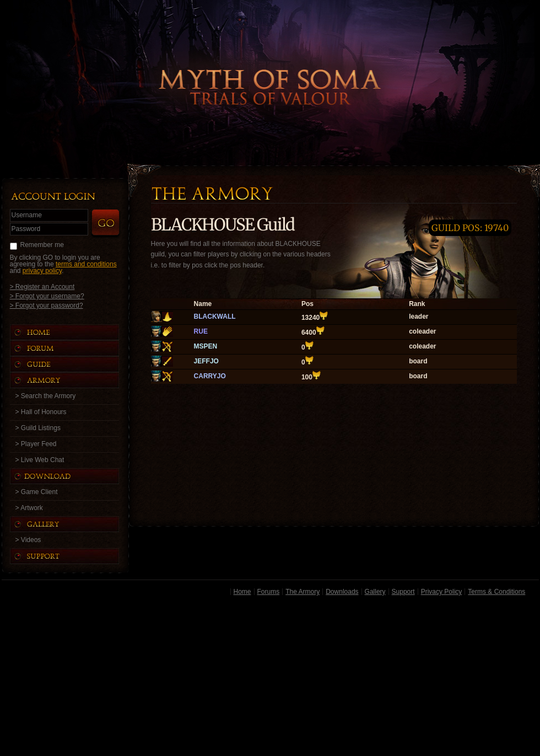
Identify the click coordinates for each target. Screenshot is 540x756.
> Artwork (29, 508)
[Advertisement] (270, 678)
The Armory (303, 592)
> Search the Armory (46, 396)
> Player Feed (36, 444)
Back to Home (270, 69)
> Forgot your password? (47, 305)
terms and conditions (86, 264)
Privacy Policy (442, 592)
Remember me (42, 245)
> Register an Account (42, 286)
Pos (307, 304)
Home (242, 592)
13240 (310, 318)
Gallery (375, 592)
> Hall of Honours (41, 412)
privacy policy (42, 271)
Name (203, 304)
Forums (269, 592)
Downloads (342, 592)
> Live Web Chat (40, 460)
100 (307, 377)
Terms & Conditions (496, 592)
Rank (417, 304)
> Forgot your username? (47, 296)
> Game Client (37, 492)
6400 (309, 333)
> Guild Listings (38, 428)
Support (403, 592)
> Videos (28, 540)
